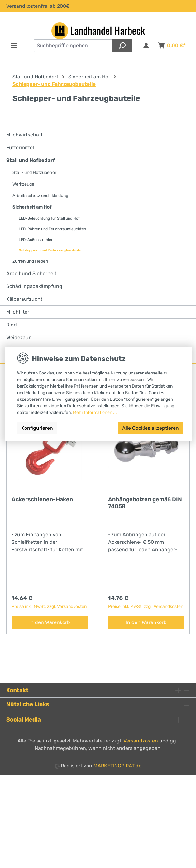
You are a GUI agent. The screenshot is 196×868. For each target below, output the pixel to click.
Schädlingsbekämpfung (34, 286)
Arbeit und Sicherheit (31, 273)
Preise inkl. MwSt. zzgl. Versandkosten (49, 606)
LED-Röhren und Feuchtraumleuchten (52, 229)
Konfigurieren (37, 428)
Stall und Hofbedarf (31, 160)
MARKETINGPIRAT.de (117, 766)
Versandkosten (141, 741)
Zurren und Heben (30, 261)
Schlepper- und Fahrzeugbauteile (50, 250)
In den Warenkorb (50, 622)
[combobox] (73, 46)
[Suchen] (122, 46)
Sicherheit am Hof (32, 207)
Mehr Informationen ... (95, 412)
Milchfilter (18, 312)
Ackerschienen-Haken (42, 499)
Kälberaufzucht (24, 299)
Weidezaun (19, 337)
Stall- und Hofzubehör (34, 173)
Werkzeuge (23, 184)
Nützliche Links (28, 704)
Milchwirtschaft (24, 135)
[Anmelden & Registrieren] (146, 46)
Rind (12, 325)
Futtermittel (20, 148)
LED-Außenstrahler (36, 240)
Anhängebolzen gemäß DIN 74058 (145, 503)
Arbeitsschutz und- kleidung (40, 196)
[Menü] (14, 46)
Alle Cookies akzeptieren (151, 428)
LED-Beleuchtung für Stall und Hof (49, 218)
